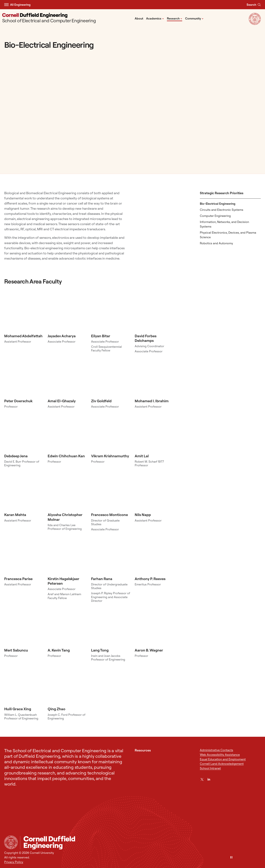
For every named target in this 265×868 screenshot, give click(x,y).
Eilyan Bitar (101, 336)
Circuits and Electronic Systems (222, 210)
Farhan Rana (102, 579)
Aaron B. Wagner (149, 650)
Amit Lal (142, 456)
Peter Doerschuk (18, 401)
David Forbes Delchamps (146, 338)
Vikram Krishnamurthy (110, 456)
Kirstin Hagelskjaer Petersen (63, 581)
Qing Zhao (56, 709)
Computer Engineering (215, 216)
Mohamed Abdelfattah (23, 336)
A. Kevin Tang (59, 650)
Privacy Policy (14, 862)
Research (175, 18)
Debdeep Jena (16, 456)
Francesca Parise (18, 579)
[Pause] (231, 858)
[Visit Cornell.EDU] (255, 24)
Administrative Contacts (217, 750)
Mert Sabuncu (16, 650)
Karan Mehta (15, 515)
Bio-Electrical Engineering (218, 204)
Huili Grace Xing (18, 709)
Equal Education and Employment (223, 759)
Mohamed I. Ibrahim (152, 401)
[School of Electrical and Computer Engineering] (49, 18)
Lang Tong (100, 650)
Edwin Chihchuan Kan (66, 456)
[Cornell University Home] (11, 842)
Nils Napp (143, 515)
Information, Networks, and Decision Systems (224, 224)
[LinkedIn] (209, 779)
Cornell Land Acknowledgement (222, 764)
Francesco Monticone (109, 515)
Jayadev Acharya (62, 336)
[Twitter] (202, 779)
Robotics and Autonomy (216, 243)
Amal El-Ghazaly (62, 401)
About (139, 18)
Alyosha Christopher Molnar (65, 517)
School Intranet (210, 768)
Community (194, 18)
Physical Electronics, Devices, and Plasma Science (228, 235)
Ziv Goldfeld (101, 401)
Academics (155, 18)
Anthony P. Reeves (150, 579)
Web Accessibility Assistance (220, 755)
